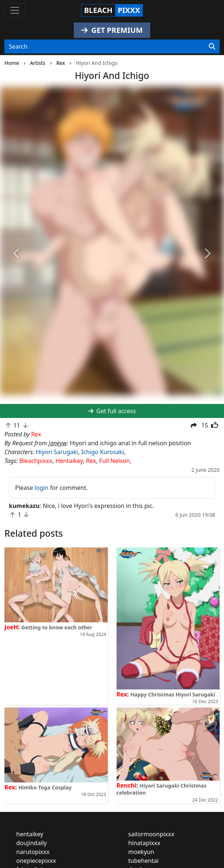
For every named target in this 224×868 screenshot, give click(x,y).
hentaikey (30, 834)
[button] (17, 254)
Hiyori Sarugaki (57, 452)
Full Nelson (115, 461)
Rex (91, 461)
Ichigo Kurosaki (103, 452)
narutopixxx (33, 852)
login (42, 488)
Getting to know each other (57, 627)
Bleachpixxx (36, 461)
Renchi (127, 785)
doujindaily (32, 843)
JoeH (11, 627)
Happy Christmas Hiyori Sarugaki (173, 694)
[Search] (212, 46)
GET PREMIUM (112, 30)
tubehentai (144, 861)
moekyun (141, 852)
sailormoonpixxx (151, 834)
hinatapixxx (144, 843)
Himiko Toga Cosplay (45, 787)
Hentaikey (69, 461)
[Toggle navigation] (15, 10)
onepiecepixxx (36, 861)
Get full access (112, 411)
